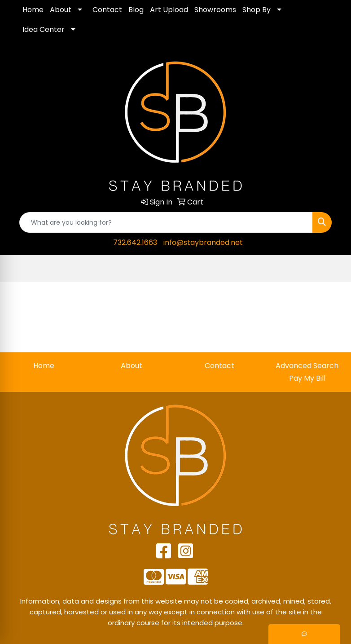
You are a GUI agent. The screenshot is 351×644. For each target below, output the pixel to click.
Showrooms (215, 10)
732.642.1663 (135, 242)
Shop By (257, 10)
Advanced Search (307, 366)
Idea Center (44, 29)
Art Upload (169, 10)
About (61, 10)
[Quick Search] (166, 222)
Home (33, 10)
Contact (107, 10)
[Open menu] (333, 269)
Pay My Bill (307, 378)
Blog (136, 10)
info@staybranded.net (203, 242)
